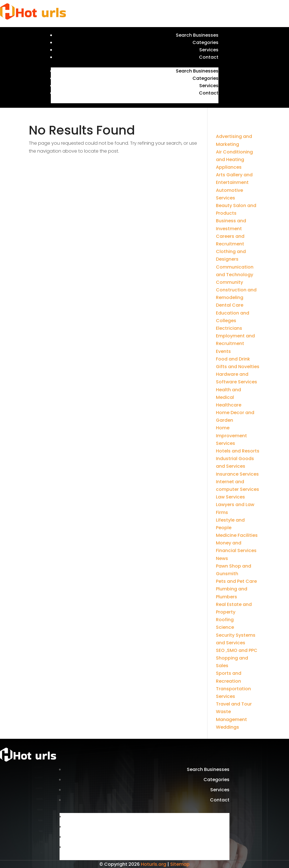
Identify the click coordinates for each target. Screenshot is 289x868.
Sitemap (180, 864)
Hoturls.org (154, 864)
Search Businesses (197, 35)
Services (209, 50)
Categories (205, 42)
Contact (209, 57)
